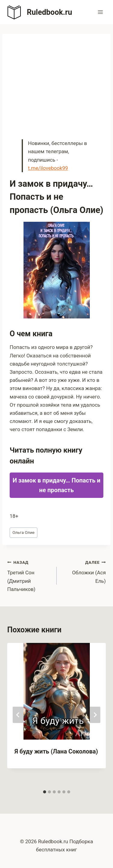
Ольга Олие (23, 532)
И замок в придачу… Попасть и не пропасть (56, 485)
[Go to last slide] (18, 715)
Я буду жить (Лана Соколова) (56, 751)
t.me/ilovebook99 (48, 168)
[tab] (45, 792)
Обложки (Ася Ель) (84, 571)
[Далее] (95, 715)
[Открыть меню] (100, 12)
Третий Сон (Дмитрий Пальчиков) (29, 575)
